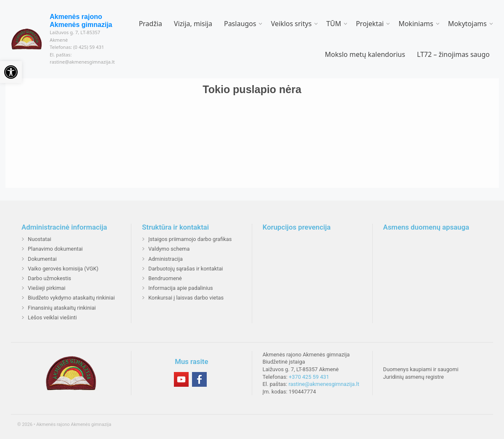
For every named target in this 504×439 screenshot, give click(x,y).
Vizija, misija (193, 24)
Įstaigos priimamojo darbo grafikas (190, 239)
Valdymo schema (169, 249)
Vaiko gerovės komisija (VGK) (63, 269)
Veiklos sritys (291, 24)
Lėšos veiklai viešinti (52, 317)
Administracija (165, 259)
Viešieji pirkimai (47, 288)
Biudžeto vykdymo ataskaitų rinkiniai (71, 298)
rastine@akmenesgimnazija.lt (324, 384)
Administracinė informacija (64, 228)
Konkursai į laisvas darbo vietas (186, 298)
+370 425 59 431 (309, 377)
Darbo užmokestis (49, 278)
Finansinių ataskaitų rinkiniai (62, 308)
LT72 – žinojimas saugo (453, 54)
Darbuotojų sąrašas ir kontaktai (185, 269)
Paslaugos (240, 24)
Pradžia (151, 24)
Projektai (370, 24)
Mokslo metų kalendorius (365, 54)
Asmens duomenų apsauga (426, 228)
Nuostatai (40, 239)
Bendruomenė (165, 278)
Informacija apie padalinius (180, 288)
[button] (11, 72)
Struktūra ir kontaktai (175, 228)
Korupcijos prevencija (297, 228)
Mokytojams (467, 24)
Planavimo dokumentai (55, 249)
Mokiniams (416, 24)
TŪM (334, 24)
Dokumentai (42, 259)
